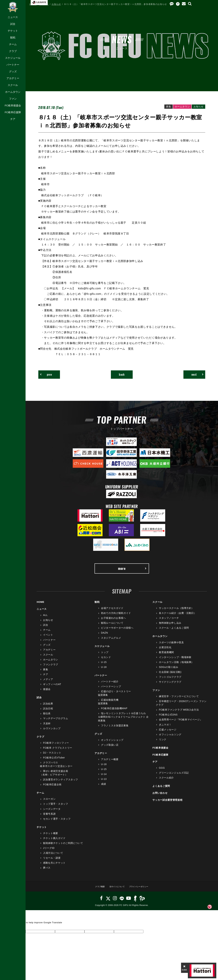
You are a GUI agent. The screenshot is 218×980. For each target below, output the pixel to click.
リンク (163, 742)
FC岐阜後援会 (13, 105)
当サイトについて (116, 890)
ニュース (13, 17)
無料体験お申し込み (170, 626)
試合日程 (48, 712)
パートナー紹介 (110, 685)
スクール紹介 (166, 781)
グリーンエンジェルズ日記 (174, 776)
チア (13, 119)
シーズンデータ (52, 812)
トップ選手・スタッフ (56, 807)
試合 (13, 24)
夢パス (47, 871)
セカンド (106, 660)
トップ (105, 655)
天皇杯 (47, 727)
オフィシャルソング (170, 738)
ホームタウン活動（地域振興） (176, 665)
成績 (103, 787)
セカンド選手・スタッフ (57, 822)
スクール (13, 85)
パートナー (13, 65)
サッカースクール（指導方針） (176, 611)
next (195, 375)
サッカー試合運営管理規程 (167, 803)
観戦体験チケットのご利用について (63, 846)
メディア (48, 682)
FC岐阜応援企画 (52, 788)
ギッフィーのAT (52, 687)
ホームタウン (13, 92)
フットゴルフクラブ (170, 680)
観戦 (13, 37)
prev (48, 375)
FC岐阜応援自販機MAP (114, 712)
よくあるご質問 (161, 789)
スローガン (49, 802)
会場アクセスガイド (112, 611)
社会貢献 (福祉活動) (170, 675)
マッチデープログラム (56, 722)
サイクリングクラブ (170, 685)
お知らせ (56, 4)
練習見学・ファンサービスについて (179, 699)
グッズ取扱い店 (110, 748)
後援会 (47, 692)
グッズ (13, 71)
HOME (33, 4)
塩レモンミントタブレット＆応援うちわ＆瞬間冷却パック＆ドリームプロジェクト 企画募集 (123, 720)
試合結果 (48, 707)
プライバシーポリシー (141, 890)
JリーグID (49, 851)
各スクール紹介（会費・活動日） (178, 616)
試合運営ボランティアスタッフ (61, 783)
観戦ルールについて (112, 626)
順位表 (47, 717)
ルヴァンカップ (52, 731)
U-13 (104, 782)
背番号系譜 (49, 817)
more (132, 571)
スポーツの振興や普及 (171, 645)
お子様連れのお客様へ (114, 621)
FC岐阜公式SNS (168, 718)
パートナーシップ (111, 690)
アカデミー (13, 78)
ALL (45, 618)
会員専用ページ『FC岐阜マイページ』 (181, 723)
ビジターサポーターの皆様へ (117, 631)
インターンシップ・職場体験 (175, 660)
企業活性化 (165, 650)
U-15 (104, 665)
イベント (48, 638)
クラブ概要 (96, 890)
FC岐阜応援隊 (13, 112)
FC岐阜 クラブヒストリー (58, 751)
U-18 (104, 670)
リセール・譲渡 (52, 861)
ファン (13, 99)
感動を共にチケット (54, 866)
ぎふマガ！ (165, 728)
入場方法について (53, 856)
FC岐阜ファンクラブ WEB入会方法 (179, 713)
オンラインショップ (112, 743)
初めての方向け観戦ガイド (116, 616)
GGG (162, 771)
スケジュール (13, 58)
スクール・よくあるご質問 (174, 631)
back (122, 375)
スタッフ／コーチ (169, 621)
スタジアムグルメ (111, 641)
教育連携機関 (166, 655)
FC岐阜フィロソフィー (56, 746)
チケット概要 (51, 836)
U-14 (104, 777)
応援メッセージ (168, 733)
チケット (13, 31)
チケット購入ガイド (54, 841)
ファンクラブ (51, 668)
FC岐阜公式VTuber (54, 761)
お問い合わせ (160, 796)
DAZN (104, 636)
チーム (13, 44)
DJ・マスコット (52, 756)
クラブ (13, 51)
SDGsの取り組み (169, 670)
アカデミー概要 (110, 762)
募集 (46, 672)
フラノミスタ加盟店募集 (115, 729)
